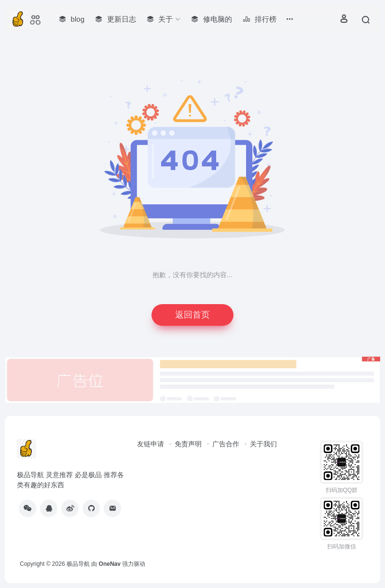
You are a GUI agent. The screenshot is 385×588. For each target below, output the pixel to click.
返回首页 (192, 315)
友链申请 (151, 444)
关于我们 (263, 444)
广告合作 (226, 444)
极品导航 (78, 564)
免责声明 (188, 444)
